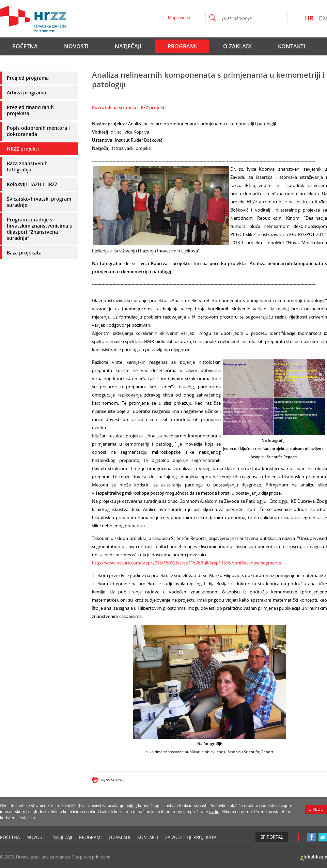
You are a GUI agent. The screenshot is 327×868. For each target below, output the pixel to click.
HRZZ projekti (23, 149)
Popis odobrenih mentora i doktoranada (38, 131)
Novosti (76, 46)
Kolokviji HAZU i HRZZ (32, 184)
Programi (182, 46)
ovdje (214, 812)
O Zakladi (237, 46)
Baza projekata (24, 253)
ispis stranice (109, 779)
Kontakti (292, 46)
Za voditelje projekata (191, 837)
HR (309, 18)
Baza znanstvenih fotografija (27, 166)
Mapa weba (179, 18)
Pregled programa (28, 78)
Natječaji (128, 46)
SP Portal (272, 837)
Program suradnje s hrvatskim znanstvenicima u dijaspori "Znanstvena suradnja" (40, 229)
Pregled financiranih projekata (30, 110)
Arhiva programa (26, 92)
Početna (25, 46)
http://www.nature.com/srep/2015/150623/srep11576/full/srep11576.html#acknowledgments (186, 563)
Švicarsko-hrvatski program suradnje (39, 202)
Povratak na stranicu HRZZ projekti (129, 107)
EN (323, 18)
